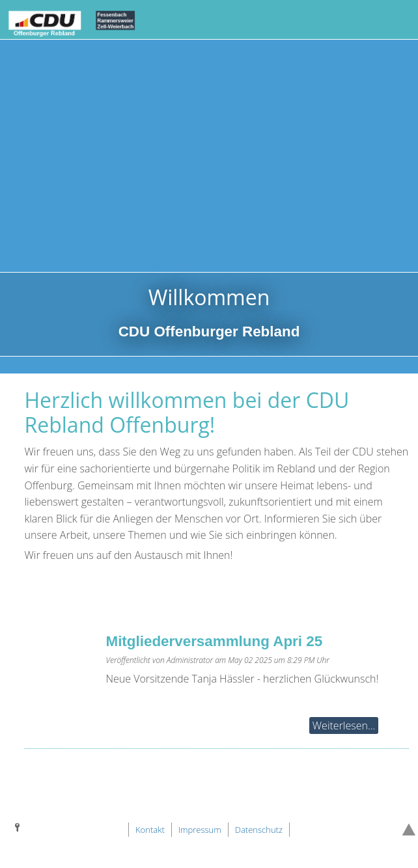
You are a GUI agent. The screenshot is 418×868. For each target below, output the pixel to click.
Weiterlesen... (344, 726)
